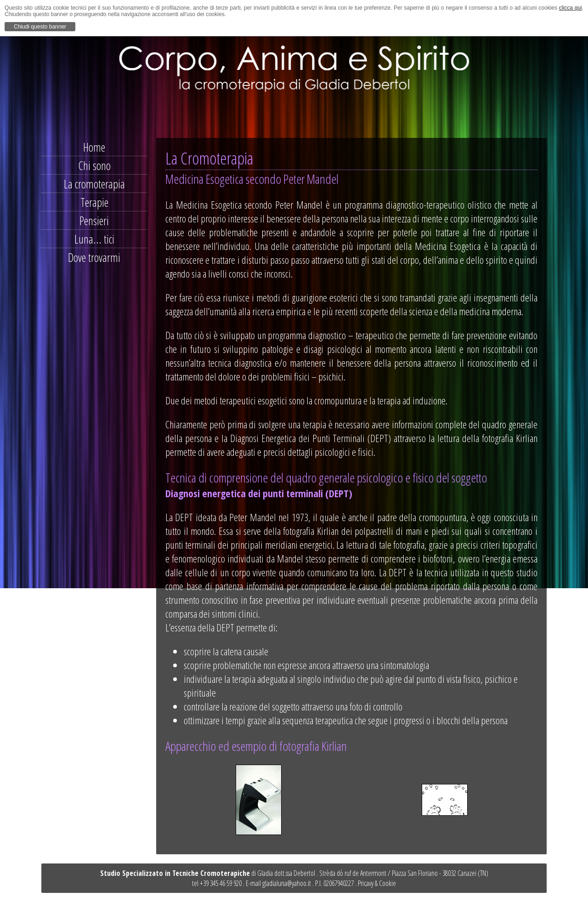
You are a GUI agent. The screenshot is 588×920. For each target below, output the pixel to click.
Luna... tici (94, 239)
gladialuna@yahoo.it (287, 883)
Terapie (94, 202)
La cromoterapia (94, 184)
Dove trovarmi (94, 257)
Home (94, 147)
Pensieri (94, 221)
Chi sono (94, 165)
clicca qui (571, 8)
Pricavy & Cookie (377, 883)
